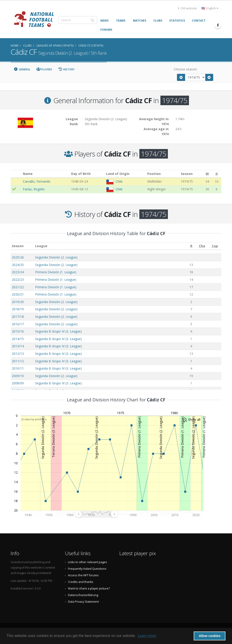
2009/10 (18, 376)
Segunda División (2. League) (56, 257)
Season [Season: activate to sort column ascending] (18, 246)
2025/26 (18, 257)
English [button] (210, 8)
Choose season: (186, 69)
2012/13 (18, 354)
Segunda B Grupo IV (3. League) (58, 331)
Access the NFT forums (83, 575)
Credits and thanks (81, 582)
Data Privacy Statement (83, 602)
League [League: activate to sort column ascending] (41, 246)
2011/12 (18, 361)
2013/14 (18, 346)
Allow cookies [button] (210, 636)
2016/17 (18, 324)
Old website (187, 8)
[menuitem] (96, 514)
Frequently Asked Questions (87, 569)
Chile (119, 181)
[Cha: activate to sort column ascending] (202, 246)
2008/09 (18, 383)
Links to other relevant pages (88, 562)
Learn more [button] (147, 636)
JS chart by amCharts (34, 419)
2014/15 (18, 339)
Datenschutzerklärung (83, 595)
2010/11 (18, 368)
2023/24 (18, 272)
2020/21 (18, 294)
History (66, 69)
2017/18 (18, 317)
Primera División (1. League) (56, 272)
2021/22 (18, 287)
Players (44, 69)
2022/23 (18, 280)
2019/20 (18, 302)
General (22, 69)
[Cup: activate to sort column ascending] (215, 246)
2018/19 (18, 309)
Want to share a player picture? (89, 588)
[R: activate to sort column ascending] (191, 246)
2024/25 (18, 265)
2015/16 (18, 331)
